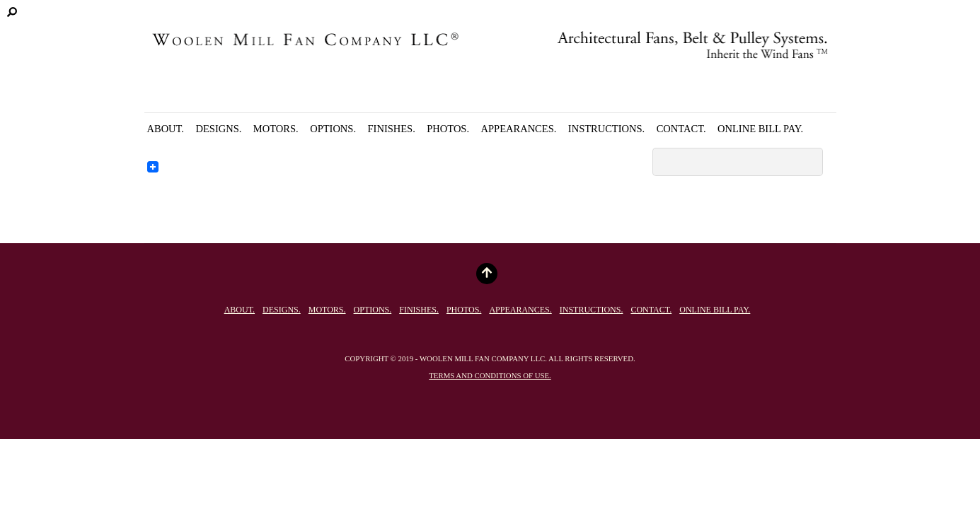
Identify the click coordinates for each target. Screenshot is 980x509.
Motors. (276, 129)
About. (166, 129)
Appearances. (519, 129)
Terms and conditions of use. (490, 375)
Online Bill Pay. (760, 129)
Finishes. (392, 129)
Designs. (219, 129)
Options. (333, 129)
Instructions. (606, 129)
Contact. (681, 129)
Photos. (448, 129)
